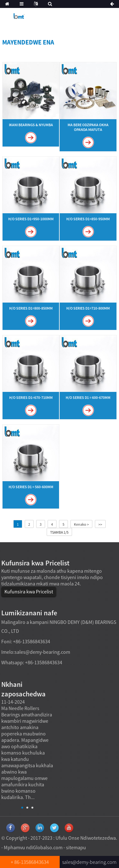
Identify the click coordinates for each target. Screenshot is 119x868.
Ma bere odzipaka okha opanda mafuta (88, 127)
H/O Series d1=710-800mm (88, 308)
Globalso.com (48, 847)
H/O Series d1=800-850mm (31, 308)
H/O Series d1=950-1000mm (31, 219)
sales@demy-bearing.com (42, 652)
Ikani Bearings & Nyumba (31, 125)
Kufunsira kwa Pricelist (29, 591)
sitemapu (76, 847)
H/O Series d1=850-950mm (88, 219)
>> (100, 524)
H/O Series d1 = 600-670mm (88, 397)
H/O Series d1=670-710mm (31, 397)
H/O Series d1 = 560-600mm (31, 487)
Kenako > (81, 524)
